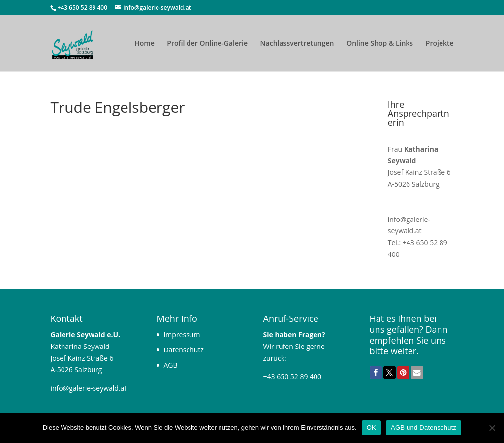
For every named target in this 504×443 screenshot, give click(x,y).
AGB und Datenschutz (424, 427)
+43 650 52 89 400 (83, 8)
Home (144, 44)
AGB (170, 365)
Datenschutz (183, 350)
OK (371, 427)
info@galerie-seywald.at (88, 388)
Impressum (182, 334)
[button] (376, 372)
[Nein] (492, 428)
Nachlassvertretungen (297, 44)
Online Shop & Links (380, 44)
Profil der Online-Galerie (207, 44)
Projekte (440, 44)
